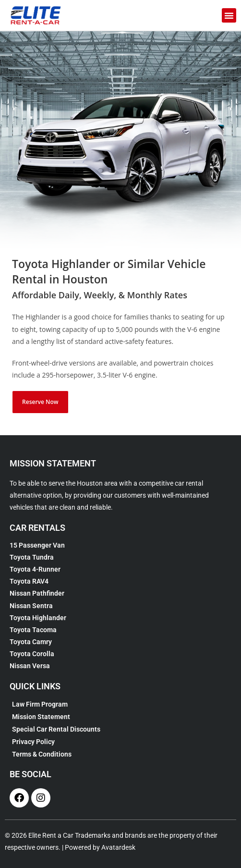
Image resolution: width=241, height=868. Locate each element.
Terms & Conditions (42, 754)
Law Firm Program (40, 704)
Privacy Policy (33, 742)
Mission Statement (41, 717)
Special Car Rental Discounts (56, 729)
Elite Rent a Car (51, 835)
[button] (229, 15)
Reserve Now (40, 402)
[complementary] (171, 815)
